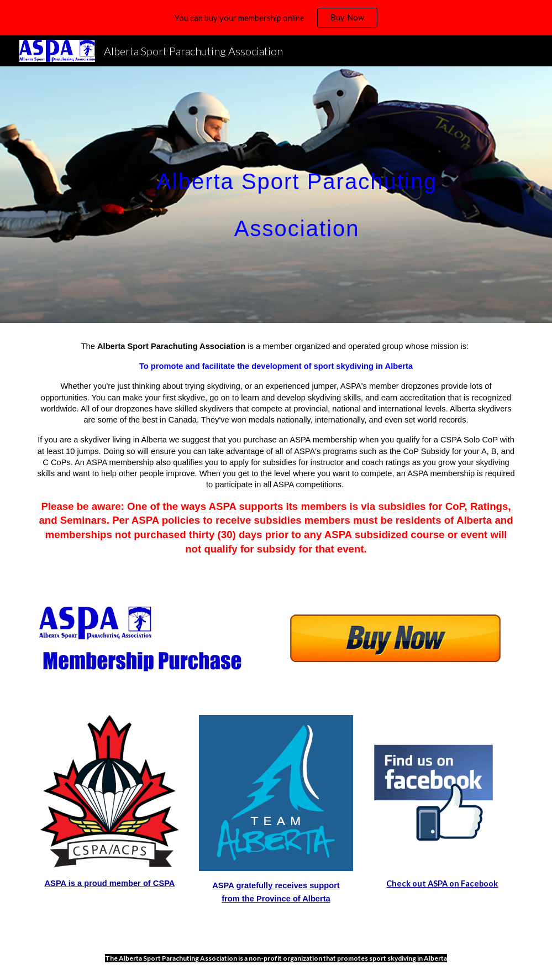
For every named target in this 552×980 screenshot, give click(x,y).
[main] (297, 195)
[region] (276, 18)
